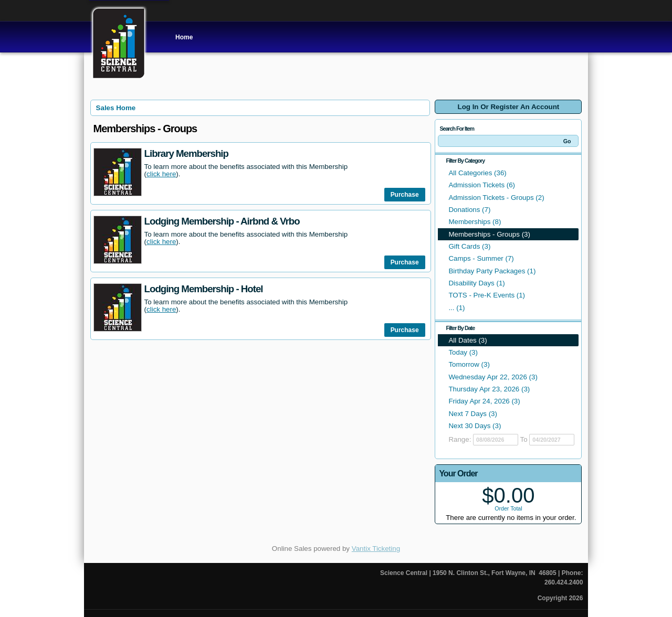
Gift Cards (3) (469, 246)
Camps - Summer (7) (481, 258)
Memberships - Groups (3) (489, 234)
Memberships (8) (475, 222)
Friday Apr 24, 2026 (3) (484, 401)
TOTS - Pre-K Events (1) (487, 295)
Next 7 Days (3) (473, 414)
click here (161, 174)
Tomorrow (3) (469, 364)
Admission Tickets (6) (482, 185)
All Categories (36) (477, 173)
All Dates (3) (468, 340)
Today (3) (463, 352)
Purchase (405, 195)
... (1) (456, 308)
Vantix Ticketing (376, 549)
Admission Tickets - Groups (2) (496, 198)
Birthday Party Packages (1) (492, 271)
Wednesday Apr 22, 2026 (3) (493, 377)
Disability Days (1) (476, 283)
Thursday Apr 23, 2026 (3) (489, 389)
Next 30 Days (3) (475, 426)
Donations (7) (469, 210)
